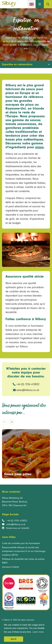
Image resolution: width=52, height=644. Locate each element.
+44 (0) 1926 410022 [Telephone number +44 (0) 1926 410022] (17, 521)
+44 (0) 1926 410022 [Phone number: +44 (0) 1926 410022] (28, 384)
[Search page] (48, 4)
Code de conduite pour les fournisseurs (21, 543)
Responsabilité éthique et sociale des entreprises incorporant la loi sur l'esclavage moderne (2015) (24, 551)
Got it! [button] (14, 639)
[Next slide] (11, 422)
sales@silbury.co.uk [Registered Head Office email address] (16, 524)
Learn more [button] (38, 632)
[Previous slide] (5, 422)
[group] (26, 454)
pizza (39, 147)
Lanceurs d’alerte (10, 567)
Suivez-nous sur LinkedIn (18, 528)
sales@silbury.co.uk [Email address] (28, 390)
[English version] (31, 4)
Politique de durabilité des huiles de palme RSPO (23, 561)
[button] (40, 4)
